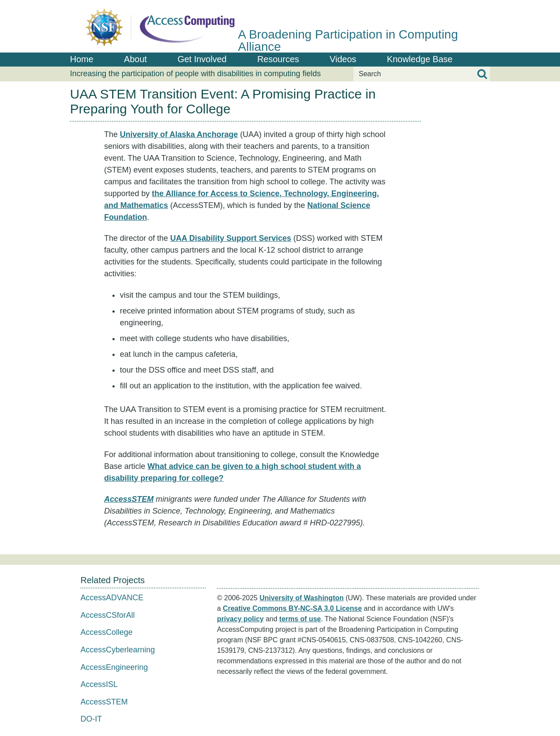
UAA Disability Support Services (231, 238)
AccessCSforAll (108, 615)
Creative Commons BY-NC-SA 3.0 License (292, 608)
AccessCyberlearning (118, 650)
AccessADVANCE (112, 598)
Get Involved (202, 59)
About (135, 59)
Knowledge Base (420, 59)
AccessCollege (107, 632)
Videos (343, 59)
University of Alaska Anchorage (179, 134)
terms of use (300, 619)
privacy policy (240, 619)
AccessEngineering (114, 667)
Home (82, 59)
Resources (278, 59)
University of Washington (301, 598)
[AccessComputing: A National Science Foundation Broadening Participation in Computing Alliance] (280, 26)
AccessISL (99, 684)
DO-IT (91, 719)
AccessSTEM (129, 499)
